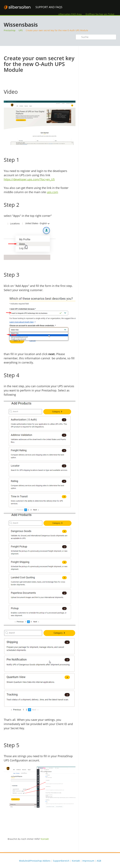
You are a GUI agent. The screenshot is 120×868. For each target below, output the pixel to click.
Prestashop (10, 30)
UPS (21, 30)
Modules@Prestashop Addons (35, 861)
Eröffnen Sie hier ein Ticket (100, 14)
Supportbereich (61, 861)
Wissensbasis (21, 25)
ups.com (52, 192)
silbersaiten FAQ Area (70, 14)
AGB (99, 861)
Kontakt (45, 839)
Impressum (88, 861)
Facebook (73, 829)
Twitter (67, 829)
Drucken (65, 51)
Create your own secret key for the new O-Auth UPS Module (57, 30)
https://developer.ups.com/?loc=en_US (29, 179)
